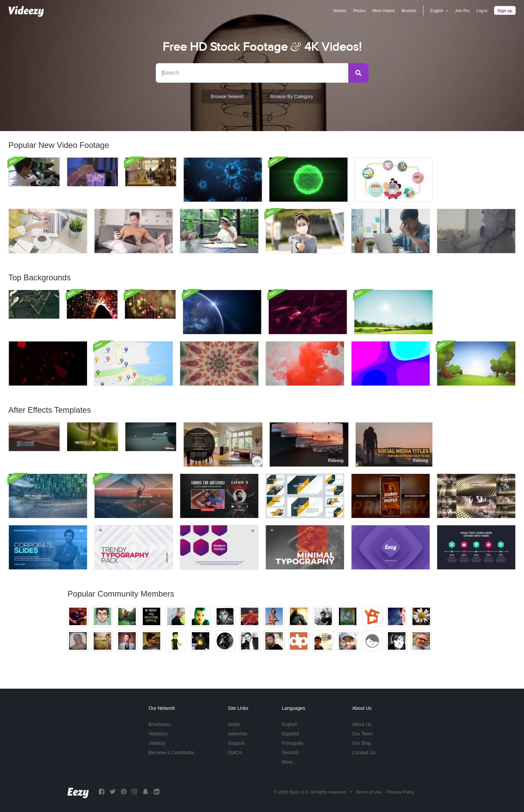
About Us (362, 724)
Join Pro (462, 11)
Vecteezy (158, 734)
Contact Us (364, 753)
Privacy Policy (401, 792)
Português (293, 743)
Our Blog (361, 743)
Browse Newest (227, 96)
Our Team (362, 734)
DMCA (235, 753)
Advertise (237, 734)
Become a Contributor (171, 753)
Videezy (157, 743)
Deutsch (290, 753)
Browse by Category (292, 96)
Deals (234, 724)
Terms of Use (369, 792)
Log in (482, 11)
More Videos (383, 11)
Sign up (505, 11)
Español (290, 734)
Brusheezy (160, 724)
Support (236, 743)
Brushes (409, 11)
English (290, 724)
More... (289, 762)
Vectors (340, 11)
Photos (359, 11)
